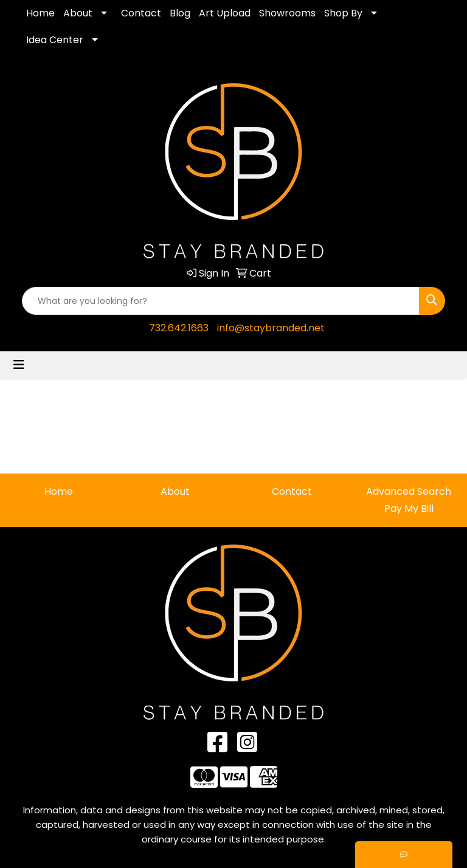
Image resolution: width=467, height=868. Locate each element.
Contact (141, 13)
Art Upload (225, 13)
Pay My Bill (409, 508)
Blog (180, 13)
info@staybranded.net (271, 328)
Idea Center (55, 40)
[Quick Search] (221, 301)
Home (40, 13)
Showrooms (287, 13)
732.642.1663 (179, 328)
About (78, 13)
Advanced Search (409, 491)
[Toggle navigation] (19, 365)
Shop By (343, 13)
